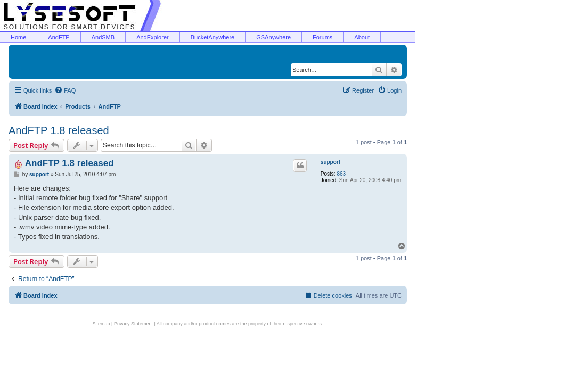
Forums (322, 37)
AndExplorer (153, 37)
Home (18, 37)
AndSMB (103, 37)
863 (341, 174)
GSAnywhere (273, 37)
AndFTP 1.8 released (59, 130)
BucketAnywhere (213, 37)
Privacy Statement (133, 324)
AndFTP (59, 37)
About (362, 37)
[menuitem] (65, 90)
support (330, 162)
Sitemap (101, 324)
